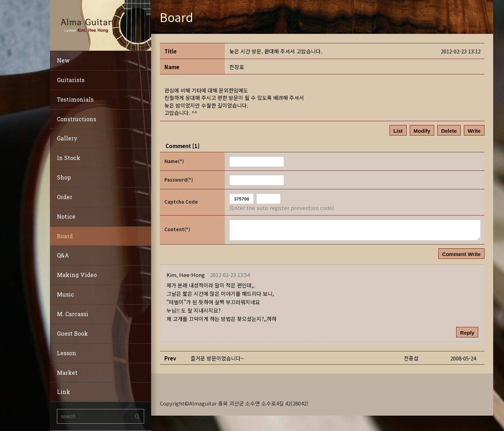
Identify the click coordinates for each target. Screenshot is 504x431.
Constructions (76, 119)
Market (67, 372)
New (63, 60)
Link (64, 392)
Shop (64, 177)
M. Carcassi (73, 314)
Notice (66, 216)
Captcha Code (181, 202)
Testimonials (75, 99)
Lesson (66, 353)
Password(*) (179, 180)
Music (65, 294)
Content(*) (177, 229)
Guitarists (71, 80)
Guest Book (72, 333)
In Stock (69, 158)
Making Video (77, 275)
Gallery (67, 138)
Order (65, 197)
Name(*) (174, 161)
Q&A (63, 255)
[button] (186, 275)
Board (65, 236)
